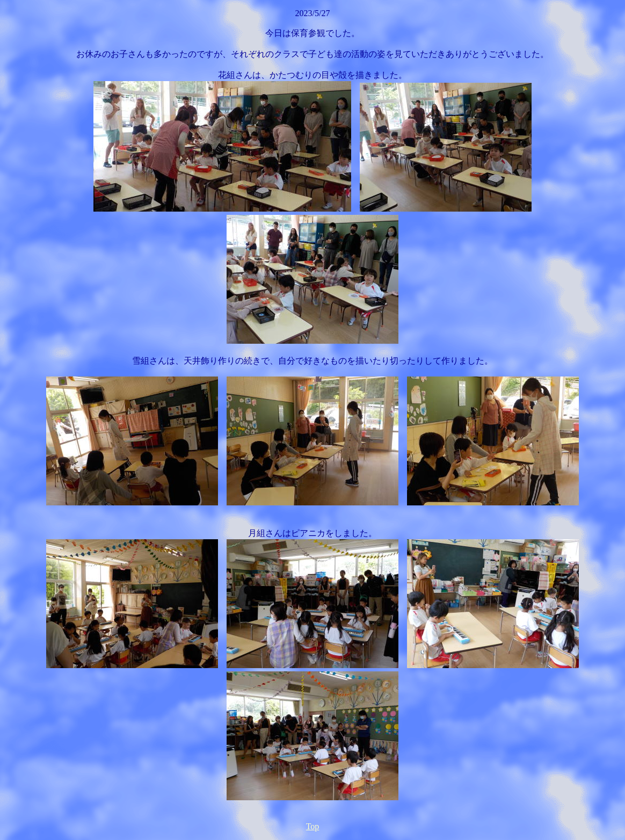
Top (313, 826)
